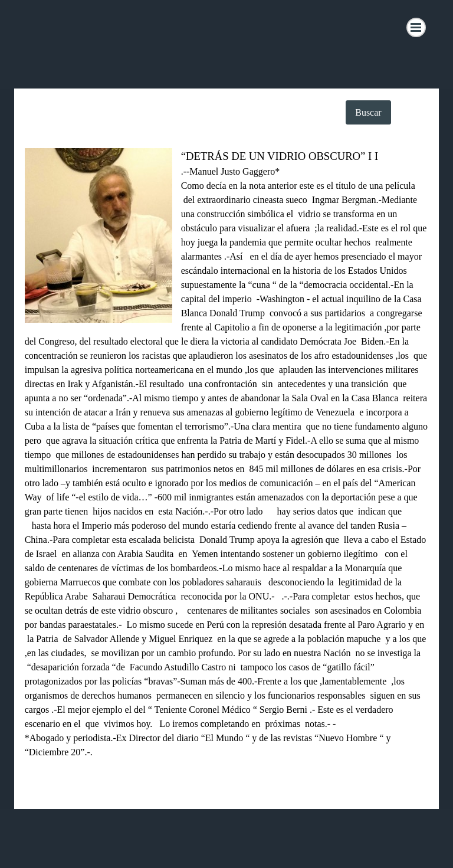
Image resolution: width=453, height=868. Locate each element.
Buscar (368, 112)
